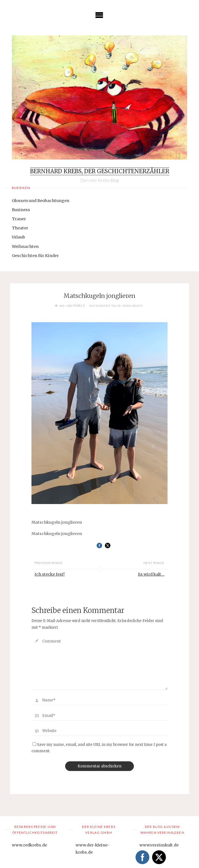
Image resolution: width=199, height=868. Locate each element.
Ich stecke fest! (50, 574)
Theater (20, 228)
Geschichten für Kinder (35, 256)
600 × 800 (66, 306)
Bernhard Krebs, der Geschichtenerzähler (100, 171)
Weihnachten (25, 246)
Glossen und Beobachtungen (41, 201)
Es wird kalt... (151, 574)
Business (21, 210)
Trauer (19, 219)
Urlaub (18, 237)
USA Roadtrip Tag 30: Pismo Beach (116, 306)
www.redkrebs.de (29, 845)
